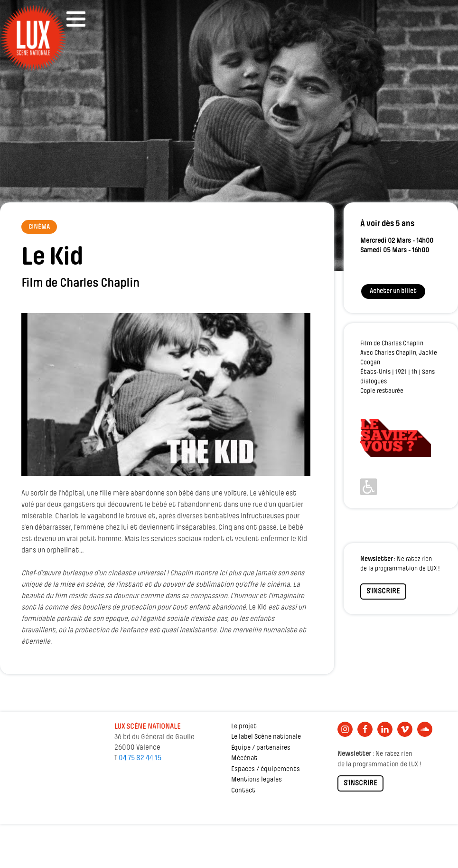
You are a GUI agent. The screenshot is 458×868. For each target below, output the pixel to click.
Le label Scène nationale (266, 737)
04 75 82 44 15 (140, 758)
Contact (243, 791)
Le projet (244, 727)
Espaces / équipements (266, 769)
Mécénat (244, 758)
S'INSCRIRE (383, 591)
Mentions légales (257, 780)
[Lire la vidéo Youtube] (166, 395)
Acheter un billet (393, 291)
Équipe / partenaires (261, 748)
